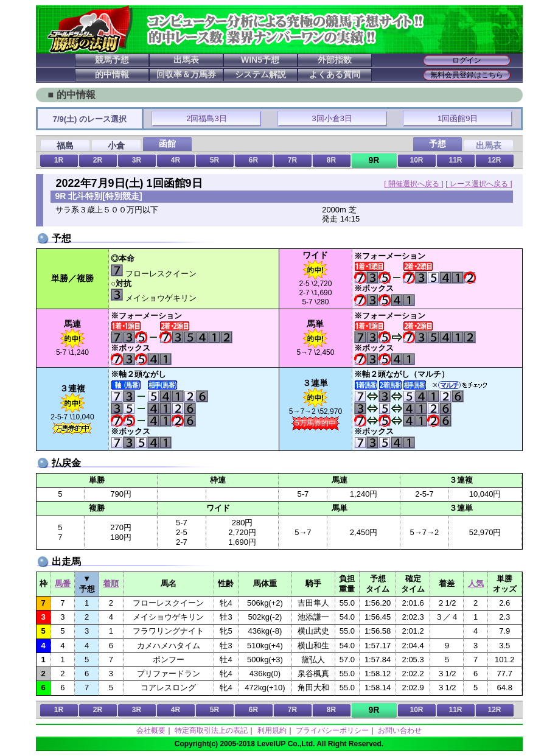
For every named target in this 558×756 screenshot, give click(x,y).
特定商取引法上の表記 (211, 730)
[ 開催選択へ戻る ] (413, 184)
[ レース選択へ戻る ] (479, 184)
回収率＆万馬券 (186, 74)
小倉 (116, 145)
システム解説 (260, 74)
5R (214, 160)
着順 (111, 583)
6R (253, 160)
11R (455, 160)
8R (331, 160)
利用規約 (272, 730)
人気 (476, 583)
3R (137, 160)
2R (98, 160)
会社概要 (151, 730)
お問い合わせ (400, 730)
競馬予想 (112, 60)
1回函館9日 (458, 118)
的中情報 (112, 74)
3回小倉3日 (332, 118)
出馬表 (186, 60)
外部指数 (335, 60)
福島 (65, 145)
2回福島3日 (206, 118)
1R (59, 160)
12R (494, 160)
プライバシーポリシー (332, 730)
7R (292, 160)
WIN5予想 (260, 60)
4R (176, 160)
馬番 (63, 583)
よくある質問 (335, 74)
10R (416, 160)
